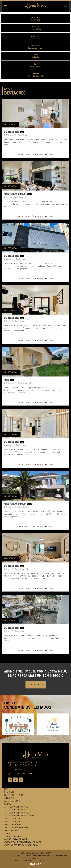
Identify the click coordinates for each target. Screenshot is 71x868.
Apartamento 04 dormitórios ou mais (19, 816)
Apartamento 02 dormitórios (15, 810)
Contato (6, 804)
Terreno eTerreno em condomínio (35, 75)
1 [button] (23, 737)
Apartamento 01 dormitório (15, 807)
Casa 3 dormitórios (11, 825)
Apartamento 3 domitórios (35, 37)
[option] (18, 724)
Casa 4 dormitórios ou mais (15, 827)
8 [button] (48, 737)
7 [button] (45, 737)
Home (5, 789)
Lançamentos (9, 798)
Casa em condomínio (36, 65)
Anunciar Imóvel (36, 685)
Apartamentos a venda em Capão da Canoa (21, 842)
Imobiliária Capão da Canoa (14, 839)
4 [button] (34, 737)
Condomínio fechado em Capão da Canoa (20, 845)
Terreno (6, 833)
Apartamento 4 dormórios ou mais (36, 47)
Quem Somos (8, 792)
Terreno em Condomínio (13, 836)
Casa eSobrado (35, 56)
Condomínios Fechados (13, 795)
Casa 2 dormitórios (11, 822)
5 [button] (37, 737)
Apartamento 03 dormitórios (15, 813)
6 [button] (41, 737)
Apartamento (11, 132)
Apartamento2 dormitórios (36, 28)
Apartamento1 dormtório (35, 19)
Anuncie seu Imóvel (11, 801)
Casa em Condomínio (15, 194)
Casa (6, 380)
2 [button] (26, 737)
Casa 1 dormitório (11, 819)
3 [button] (30, 737)
